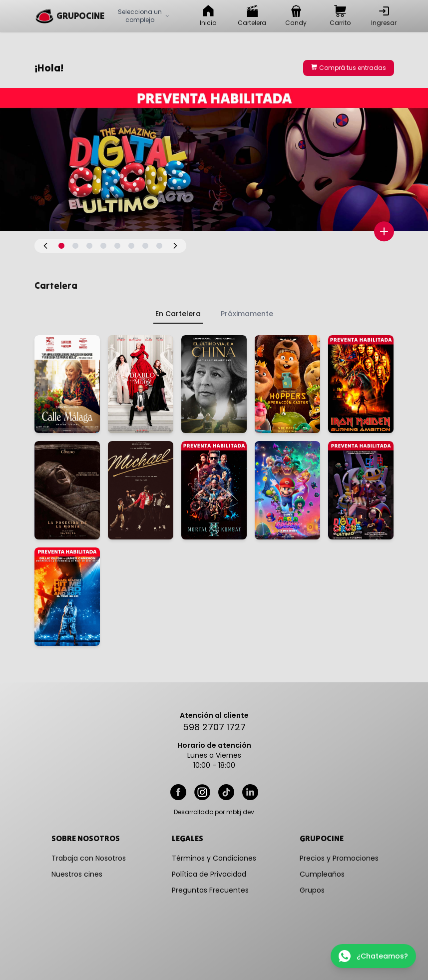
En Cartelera (178, 314)
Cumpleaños (322, 874)
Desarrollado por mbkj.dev (214, 812)
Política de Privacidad (209, 874)
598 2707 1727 (214, 727)
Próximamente (247, 314)
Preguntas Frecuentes (210, 890)
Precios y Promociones (339, 858)
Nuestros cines (77, 874)
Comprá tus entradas (349, 68)
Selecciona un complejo (144, 16)
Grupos (312, 890)
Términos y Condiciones (214, 858)
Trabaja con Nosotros (89, 858)
